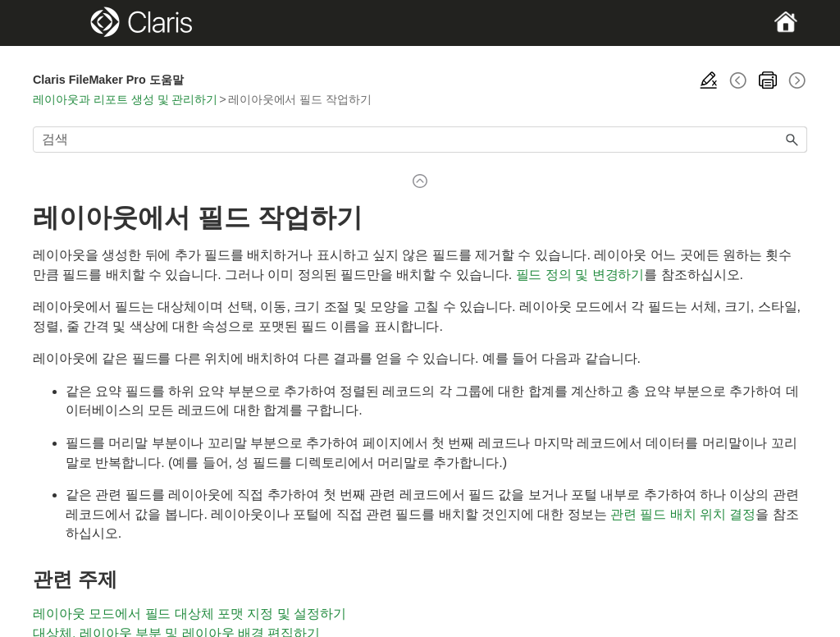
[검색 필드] (420, 140)
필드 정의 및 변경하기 (580, 275)
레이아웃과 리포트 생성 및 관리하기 (125, 99)
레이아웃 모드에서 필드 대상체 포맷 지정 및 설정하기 (189, 614)
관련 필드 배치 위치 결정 (683, 514)
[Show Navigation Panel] (70, 23)
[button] (792, 140)
